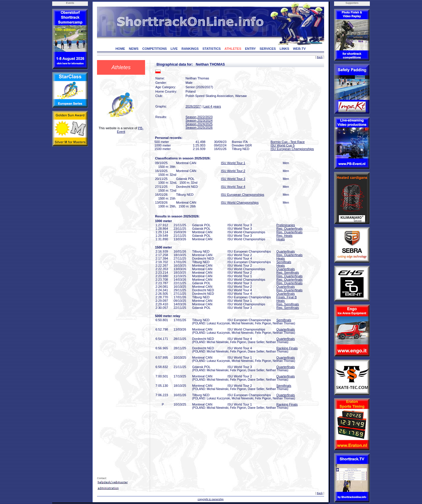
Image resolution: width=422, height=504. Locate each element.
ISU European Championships (292, 149)
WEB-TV (299, 49)
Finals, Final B (287, 297)
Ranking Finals (287, 348)
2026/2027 (193, 106)
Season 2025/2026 (199, 127)
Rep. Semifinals (288, 273)
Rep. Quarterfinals (289, 229)
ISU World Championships (240, 202)
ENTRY (250, 49)
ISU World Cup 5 (283, 145)
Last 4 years (212, 106)
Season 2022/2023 (199, 117)
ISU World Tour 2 (233, 171)
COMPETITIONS (154, 49)
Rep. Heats (284, 236)
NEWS (134, 49)
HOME (120, 49)
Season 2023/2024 (199, 120)
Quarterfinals (286, 251)
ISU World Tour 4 (233, 187)
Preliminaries (286, 225)
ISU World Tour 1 (233, 163)
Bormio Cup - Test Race (288, 142)
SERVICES (268, 49)
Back (320, 57)
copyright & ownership (211, 499)
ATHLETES (233, 49)
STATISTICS (212, 49)
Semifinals (284, 262)
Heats (281, 239)
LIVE (174, 49)
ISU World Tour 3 (233, 179)
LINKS (284, 49)
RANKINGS (190, 49)
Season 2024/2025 (199, 124)
